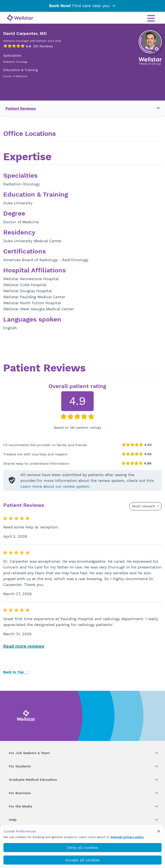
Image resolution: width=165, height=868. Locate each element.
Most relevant (144, 506)
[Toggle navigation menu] (156, 108)
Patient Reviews (21, 108)
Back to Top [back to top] (16, 672)
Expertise (27, 157)
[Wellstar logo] (20, 18)
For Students (84, 766)
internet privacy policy (127, 837)
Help (84, 820)
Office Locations (29, 134)
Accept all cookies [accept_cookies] (82, 860)
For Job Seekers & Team (84, 753)
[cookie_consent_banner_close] (159, 831)
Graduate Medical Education (84, 780)
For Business (84, 793)
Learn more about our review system (55, 486)
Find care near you (82, 6)
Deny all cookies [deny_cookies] (82, 847)
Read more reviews (24, 646)
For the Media (84, 806)
